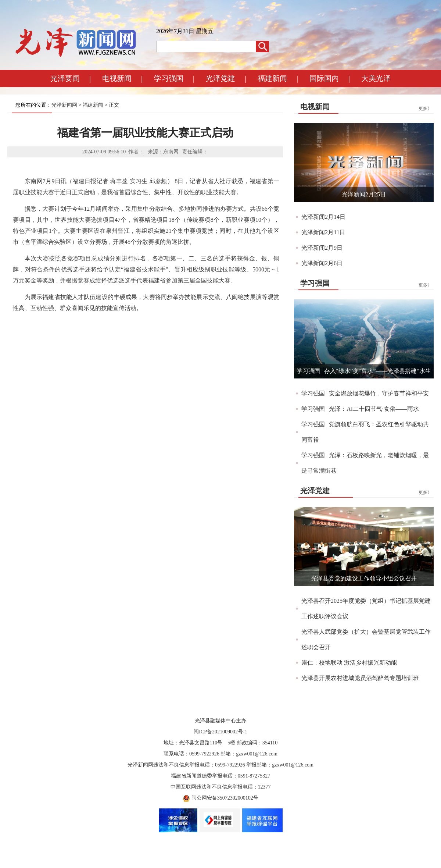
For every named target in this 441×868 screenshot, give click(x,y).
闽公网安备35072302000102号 (225, 798)
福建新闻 (272, 78)
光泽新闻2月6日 (322, 263)
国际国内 (324, 78)
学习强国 (169, 78)
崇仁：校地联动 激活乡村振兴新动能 (349, 663)
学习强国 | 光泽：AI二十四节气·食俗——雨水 (360, 409)
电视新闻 (117, 78)
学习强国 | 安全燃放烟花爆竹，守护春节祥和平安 (365, 393)
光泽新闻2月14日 (323, 217)
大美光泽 (376, 78)
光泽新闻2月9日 (322, 248)
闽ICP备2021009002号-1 (220, 732)
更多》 (425, 108)
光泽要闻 (65, 78)
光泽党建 (220, 78)
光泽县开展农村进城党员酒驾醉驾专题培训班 (360, 678)
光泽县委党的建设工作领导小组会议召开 (364, 578)
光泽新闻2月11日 (323, 232)
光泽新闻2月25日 (364, 194)
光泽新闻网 (64, 105)
